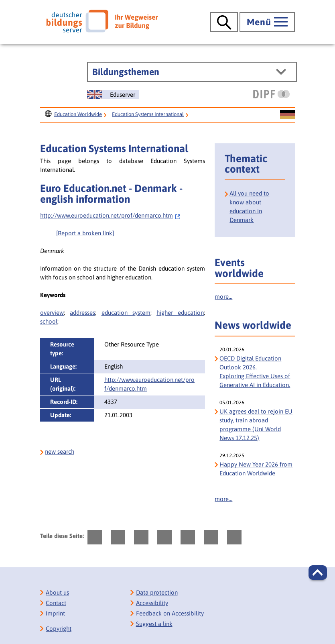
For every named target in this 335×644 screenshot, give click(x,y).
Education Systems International (148, 114)
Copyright (59, 629)
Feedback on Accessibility (170, 613)
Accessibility (152, 603)
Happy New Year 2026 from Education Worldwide (256, 469)
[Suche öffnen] (224, 22)
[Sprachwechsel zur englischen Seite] (113, 94)
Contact (56, 603)
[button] (318, 573)
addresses (82, 313)
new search (60, 451)
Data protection (157, 592)
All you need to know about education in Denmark (249, 207)
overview (52, 313)
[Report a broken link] (85, 233)
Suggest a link (154, 624)
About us (57, 592)
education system (126, 313)
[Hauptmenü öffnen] (267, 22)
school (49, 321)
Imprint (55, 613)
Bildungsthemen (126, 72)
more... (223, 297)
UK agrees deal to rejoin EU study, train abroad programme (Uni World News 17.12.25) (256, 425)
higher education (180, 313)
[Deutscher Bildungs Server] (102, 21)
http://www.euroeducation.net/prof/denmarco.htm (111, 215)
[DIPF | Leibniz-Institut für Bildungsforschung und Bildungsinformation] (271, 94)
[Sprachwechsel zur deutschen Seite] (287, 115)
